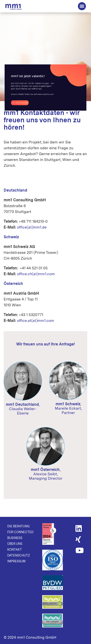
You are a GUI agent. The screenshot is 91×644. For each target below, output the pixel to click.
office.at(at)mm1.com (36, 321)
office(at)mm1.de (32, 227)
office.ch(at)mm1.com (36, 274)
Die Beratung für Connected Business (14, 7)
